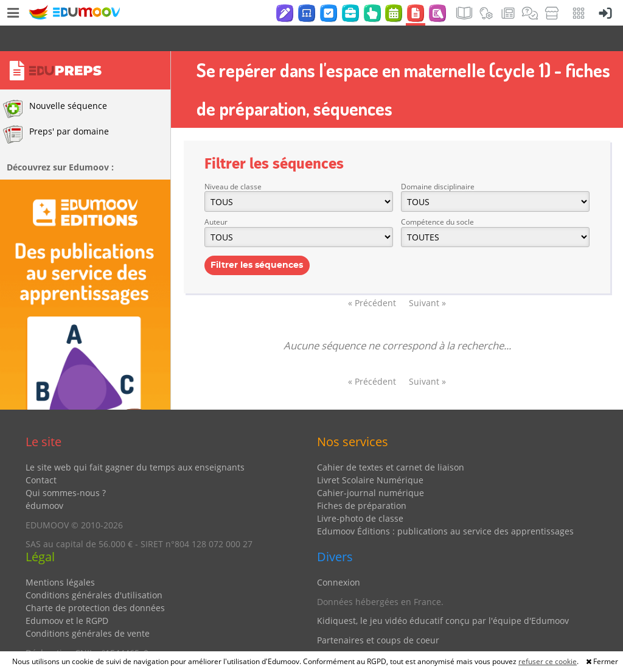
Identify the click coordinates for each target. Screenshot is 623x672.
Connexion (339, 557)
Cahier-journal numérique (371, 467)
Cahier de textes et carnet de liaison (391, 442)
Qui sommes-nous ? (66, 467)
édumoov (44, 480)
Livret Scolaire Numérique (370, 454)
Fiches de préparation (362, 480)
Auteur (216, 196)
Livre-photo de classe (360, 493)
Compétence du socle (437, 196)
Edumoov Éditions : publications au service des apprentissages (445, 506)
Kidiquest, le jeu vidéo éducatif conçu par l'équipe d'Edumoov (443, 595)
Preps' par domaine (56, 109)
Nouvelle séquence (55, 83)
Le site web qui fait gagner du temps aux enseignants (135, 442)
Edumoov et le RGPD (67, 595)
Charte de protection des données (95, 582)
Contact (41, 454)
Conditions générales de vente (88, 608)
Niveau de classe (233, 161)
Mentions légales (60, 557)
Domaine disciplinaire (438, 161)
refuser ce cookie (548, 661)
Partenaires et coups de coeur (378, 614)
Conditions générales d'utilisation (94, 569)
